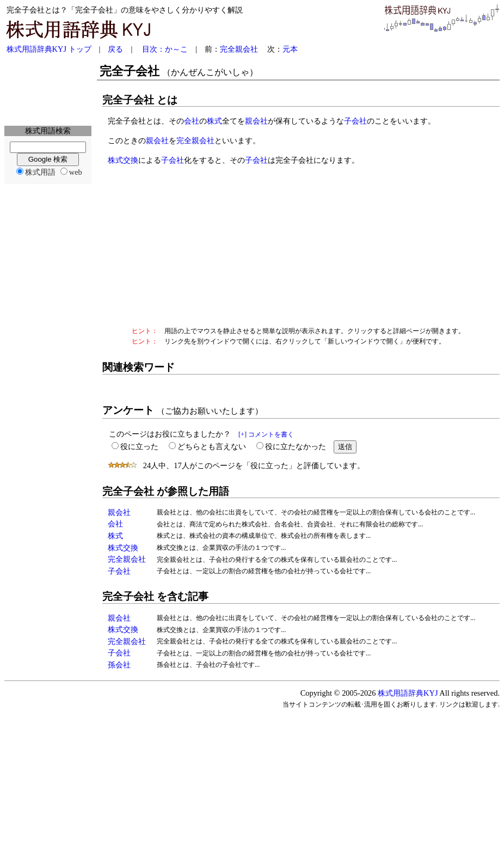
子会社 (355, 121)
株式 (214, 121)
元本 (290, 49)
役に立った (139, 446)
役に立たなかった (296, 446)
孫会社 (119, 665)
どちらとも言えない (212, 446)
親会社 (256, 121)
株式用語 (40, 172)
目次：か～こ (165, 49)
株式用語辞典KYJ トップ (49, 49)
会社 (192, 121)
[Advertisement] (48, 90)
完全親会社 (239, 49)
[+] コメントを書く (266, 434)
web (76, 172)
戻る (115, 49)
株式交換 (123, 160)
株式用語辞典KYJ (408, 693)
